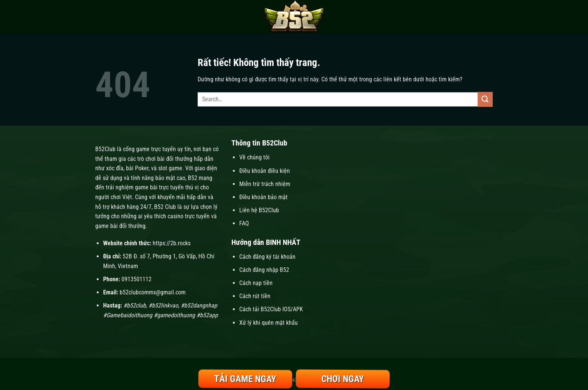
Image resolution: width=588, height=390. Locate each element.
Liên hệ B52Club (259, 210)
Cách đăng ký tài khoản (267, 257)
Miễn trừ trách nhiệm (265, 184)
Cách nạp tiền (257, 283)
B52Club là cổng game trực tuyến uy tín (143, 149)
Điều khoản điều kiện (265, 171)
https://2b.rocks (172, 243)
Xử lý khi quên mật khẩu (268, 323)
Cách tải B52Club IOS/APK (271, 309)
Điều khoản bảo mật (263, 197)
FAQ (244, 223)
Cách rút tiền (255, 296)
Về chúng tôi (254, 157)
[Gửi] (485, 99)
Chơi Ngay (343, 379)
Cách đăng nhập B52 (264, 270)
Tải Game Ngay (245, 379)
